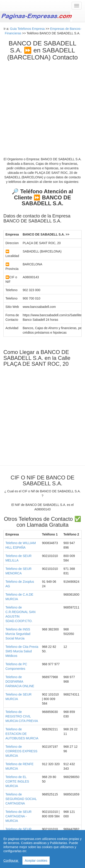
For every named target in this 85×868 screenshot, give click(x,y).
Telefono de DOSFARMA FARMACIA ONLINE (20, 682)
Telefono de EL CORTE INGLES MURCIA (17, 781)
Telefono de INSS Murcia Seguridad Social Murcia (18, 634)
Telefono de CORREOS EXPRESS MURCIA (21, 751)
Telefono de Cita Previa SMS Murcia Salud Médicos (22, 651)
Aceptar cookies (36, 861)
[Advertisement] (42, 105)
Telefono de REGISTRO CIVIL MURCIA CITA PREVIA (22, 716)
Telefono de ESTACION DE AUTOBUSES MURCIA (22, 734)
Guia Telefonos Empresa (27, 29)
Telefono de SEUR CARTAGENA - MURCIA (18, 816)
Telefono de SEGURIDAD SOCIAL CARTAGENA (21, 799)
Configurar (11, 861)
